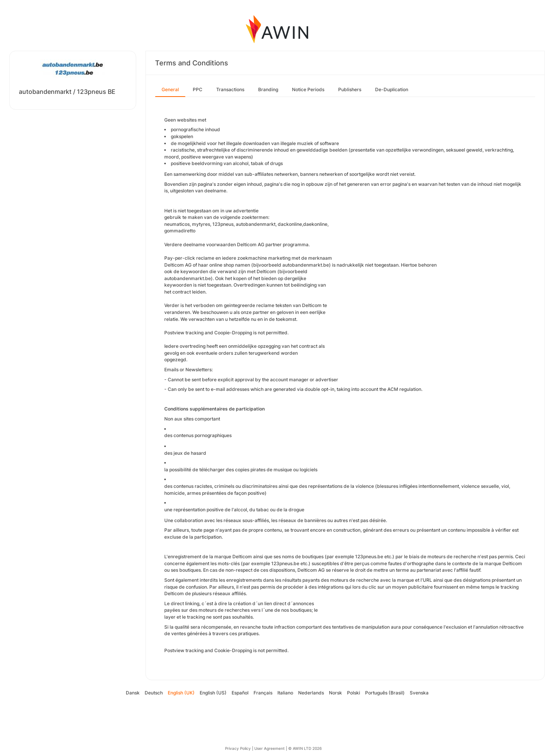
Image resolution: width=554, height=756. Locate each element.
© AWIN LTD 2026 (305, 748)
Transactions (230, 89)
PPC (198, 89)
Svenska (419, 693)
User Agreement (269, 748)
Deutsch (154, 693)
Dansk (133, 693)
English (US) (213, 693)
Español (240, 693)
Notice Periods (308, 89)
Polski (354, 693)
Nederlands (311, 693)
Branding (268, 89)
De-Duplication (392, 89)
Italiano (285, 693)
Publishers (350, 89)
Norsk (335, 693)
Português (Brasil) (385, 693)
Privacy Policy (238, 748)
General (170, 89)
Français (263, 693)
